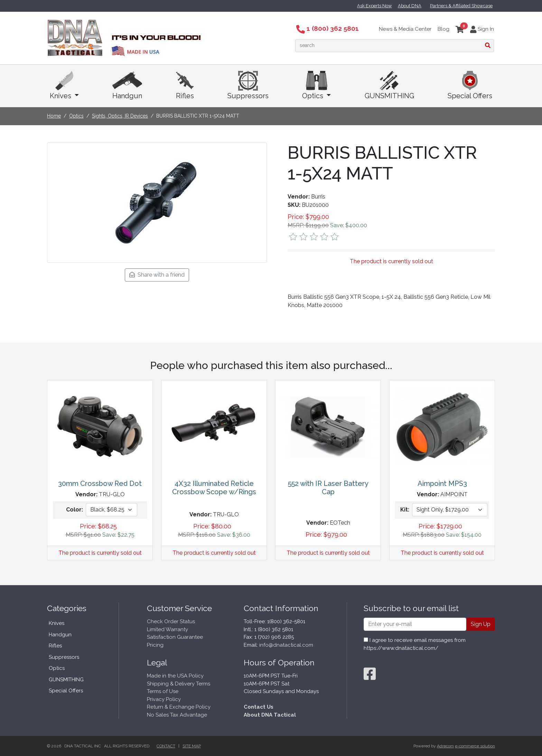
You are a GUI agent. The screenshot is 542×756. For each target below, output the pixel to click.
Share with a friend (157, 275)
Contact (166, 746)
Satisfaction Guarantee (175, 637)
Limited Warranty (167, 629)
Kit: (405, 510)
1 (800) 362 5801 (328, 28)
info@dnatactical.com (286, 645)
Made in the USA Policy (175, 676)
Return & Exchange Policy (179, 707)
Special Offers (470, 85)
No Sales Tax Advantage (177, 715)
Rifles (185, 85)
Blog (443, 29)
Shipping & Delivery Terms (179, 684)
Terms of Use (163, 691)
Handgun (127, 85)
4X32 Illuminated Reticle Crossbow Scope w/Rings (214, 488)
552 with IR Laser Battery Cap (328, 488)
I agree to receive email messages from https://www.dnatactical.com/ (415, 644)
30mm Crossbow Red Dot (100, 483)
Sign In (482, 29)
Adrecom (445, 746)
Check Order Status (171, 621)
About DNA (410, 6)
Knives (64, 85)
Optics (316, 85)
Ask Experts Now (375, 6)
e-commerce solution (475, 746)
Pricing (155, 645)
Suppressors (248, 85)
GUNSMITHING (389, 85)
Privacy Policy (164, 699)
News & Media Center (405, 29)
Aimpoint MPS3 (442, 483)
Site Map (192, 746)
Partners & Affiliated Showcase (461, 6)
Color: (74, 510)
